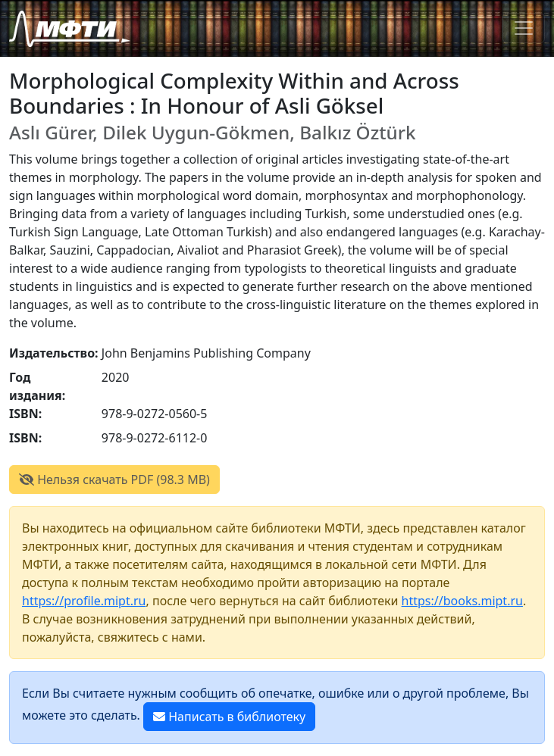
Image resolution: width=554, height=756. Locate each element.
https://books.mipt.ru (462, 601)
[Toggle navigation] (524, 28)
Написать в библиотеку (229, 717)
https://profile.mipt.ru (84, 601)
